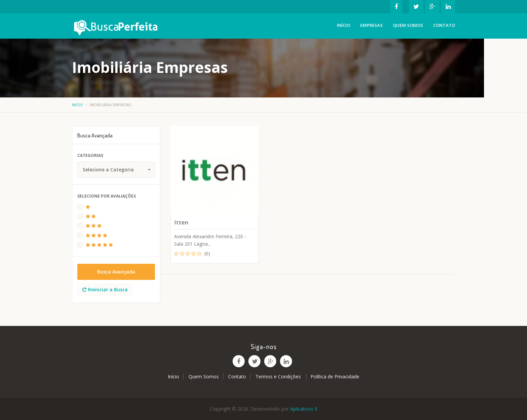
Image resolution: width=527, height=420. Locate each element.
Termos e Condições (279, 376)
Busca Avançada (116, 272)
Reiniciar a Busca (105, 289)
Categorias (90, 155)
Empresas (372, 25)
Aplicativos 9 (304, 409)
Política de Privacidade (335, 376)
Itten (181, 222)
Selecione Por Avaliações (107, 196)
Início (343, 25)
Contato (444, 25)
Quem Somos (408, 25)
